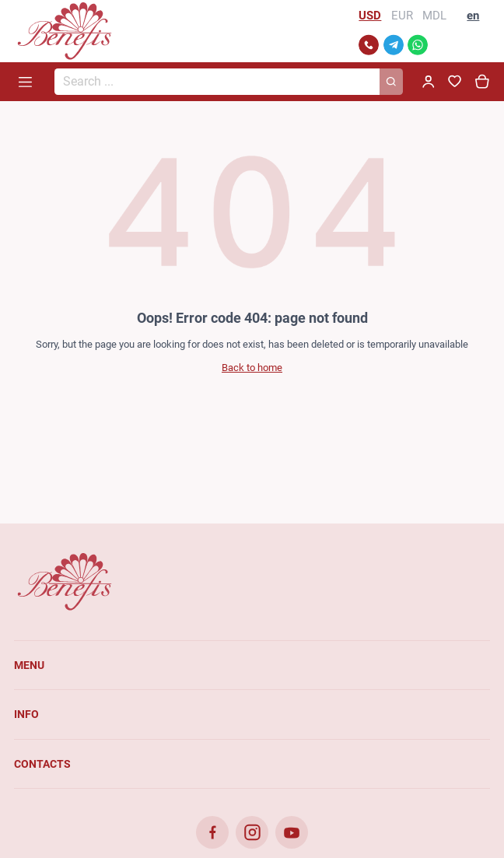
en (473, 16)
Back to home (252, 368)
